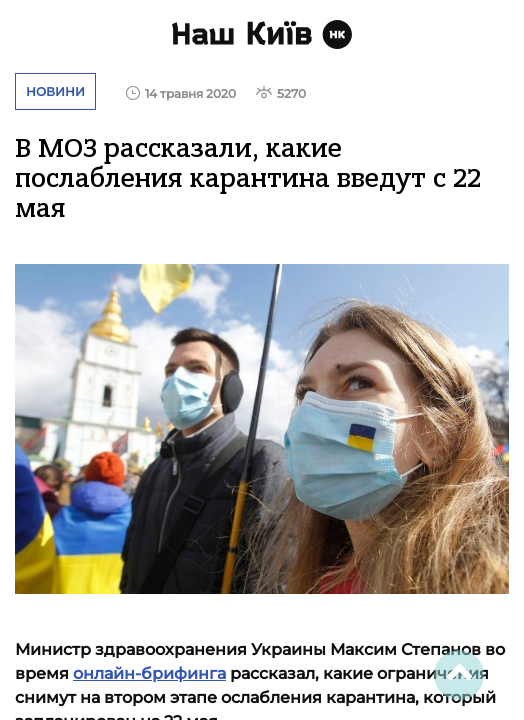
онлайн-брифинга (149, 673)
